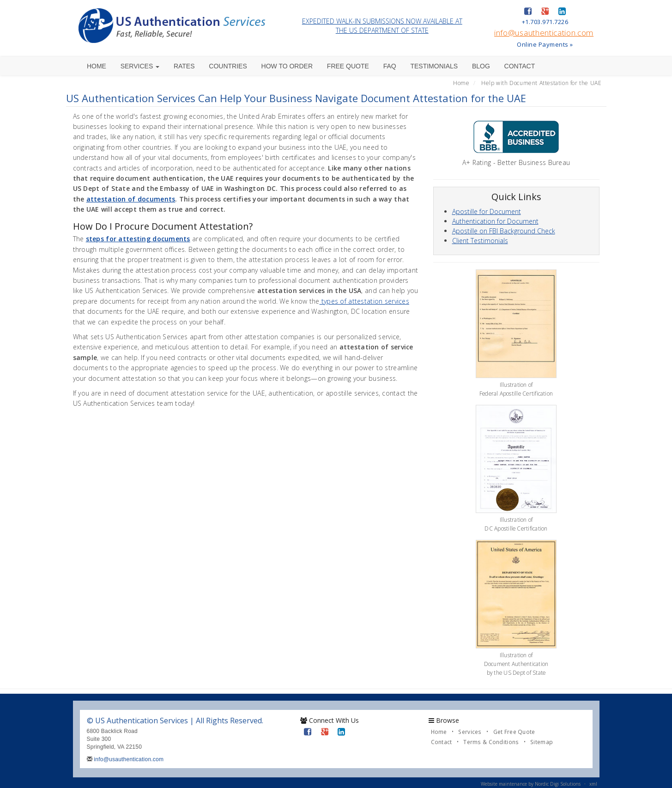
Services (140, 66)
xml (593, 784)
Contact (520, 66)
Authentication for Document (495, 221)
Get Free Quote (514, 732)
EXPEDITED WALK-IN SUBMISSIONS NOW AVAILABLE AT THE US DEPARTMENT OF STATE (382, 26)
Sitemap (542, 742)
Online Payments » (545, 44)
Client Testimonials (480, 241)
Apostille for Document (487, 211)
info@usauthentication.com (544, 33)
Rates (184, 66)
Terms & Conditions (491, 742)
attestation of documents (131, 199)
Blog (481, 66)
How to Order (287, 66)
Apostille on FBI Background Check (504, 231)
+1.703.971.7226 (545, 22)
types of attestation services (364, 301)
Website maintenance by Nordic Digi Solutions (531, 784)
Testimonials (434, 66)
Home (97, 66)
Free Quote (348, 66)
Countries (228, 66)
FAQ (390, 66)
